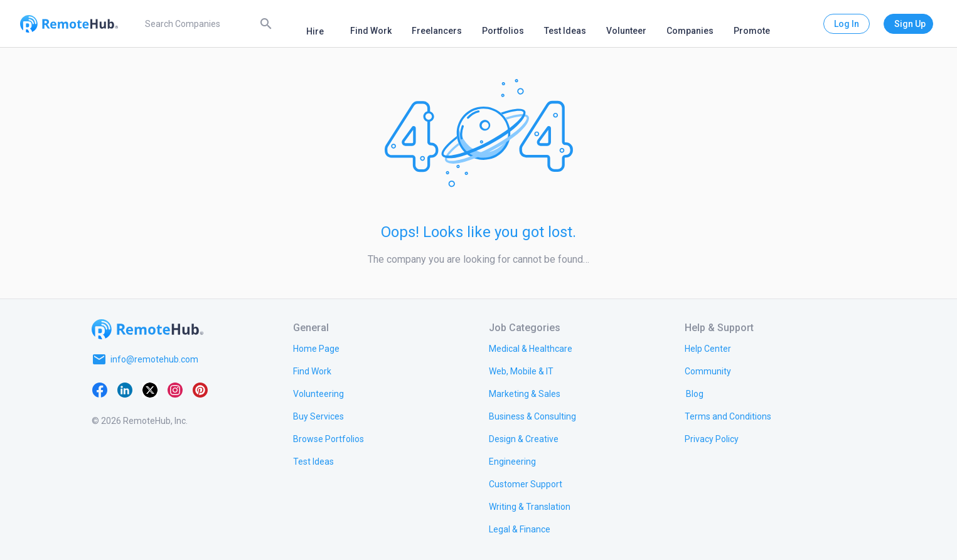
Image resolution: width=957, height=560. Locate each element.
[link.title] (316, 348)
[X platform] (150, 389)
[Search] (266, 23)
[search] (206, 24)
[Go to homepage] (147, 329)
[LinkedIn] (125, 389)
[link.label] (708, 348)
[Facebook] (100, 389)
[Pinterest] (200, 389)
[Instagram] (175, 389)
